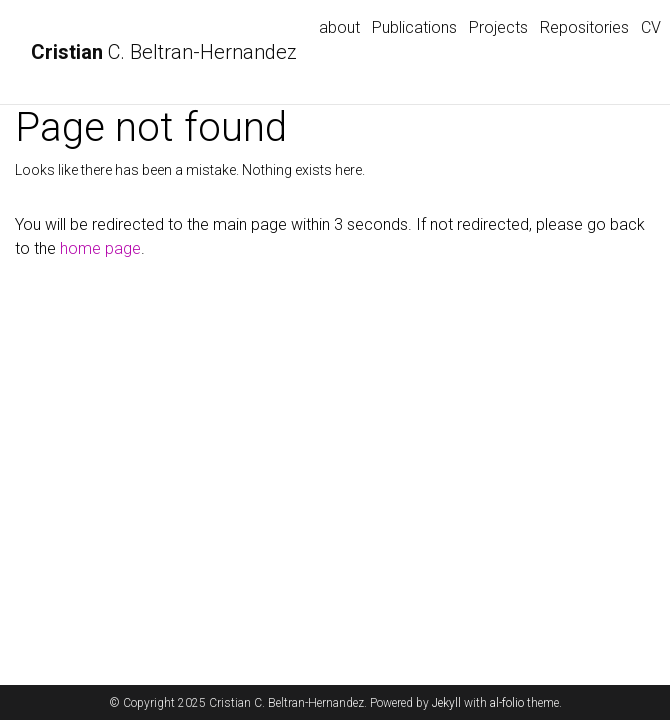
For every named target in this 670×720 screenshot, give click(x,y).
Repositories (584, 27)
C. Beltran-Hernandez (164, 52)
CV (651, 27)
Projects (498, 27)
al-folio (507, 703)
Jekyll (446, 703)
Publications (414, 27)
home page (100, 248)
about (339, 27)
